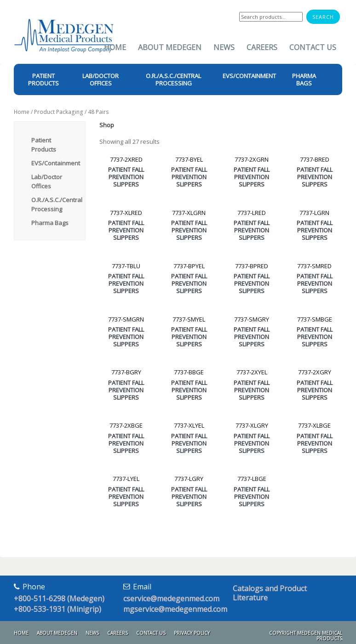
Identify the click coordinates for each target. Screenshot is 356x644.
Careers (262, 47)
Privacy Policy (192, 633)
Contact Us (313, 47)
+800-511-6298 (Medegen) (59, 599)
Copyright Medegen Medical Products (306, 636)
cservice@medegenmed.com (171, 599)
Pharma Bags (50, 223)
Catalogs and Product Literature (270, 593)
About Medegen (170, 47)
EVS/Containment (56, 163)
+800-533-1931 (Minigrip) (57, 609)
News (224, 47)
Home (115, 47)
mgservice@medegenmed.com (175, 609)
